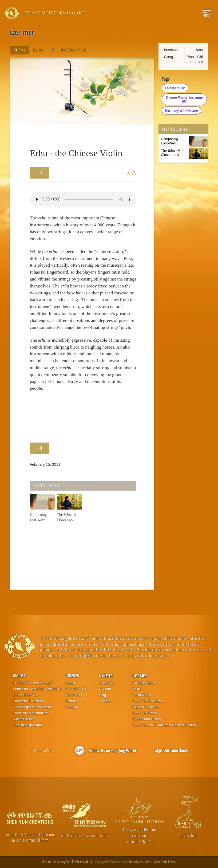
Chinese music (175, 88)
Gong (168, 57)
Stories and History (147, 719)
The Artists (74, 695)
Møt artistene (23, 719)
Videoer (72, 676)
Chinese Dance (144, 683)
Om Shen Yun (76, 689)
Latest (70, 683)
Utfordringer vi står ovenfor (33, 707)
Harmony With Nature (181, 110)
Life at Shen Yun (25, 695)
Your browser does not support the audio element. (83, 199)
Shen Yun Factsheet (28, 701)
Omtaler (72, 701)
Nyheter (106, 676)
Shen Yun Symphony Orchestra (37, 689)
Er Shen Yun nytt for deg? (33, 683)
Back (18, 50)
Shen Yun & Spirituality (30, 713)
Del (40, 173)
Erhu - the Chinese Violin (69, 50)
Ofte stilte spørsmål (28, 725)
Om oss (19, 676)
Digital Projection (145, 707)
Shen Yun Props (145, 713)
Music (137, 689)
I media (71, 707)
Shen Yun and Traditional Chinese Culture (165, 725)
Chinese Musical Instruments (184, 99)
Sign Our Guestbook (172, 750)
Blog (102, 695)
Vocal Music (142, 695)
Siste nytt (106, 683)
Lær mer (39, 50)
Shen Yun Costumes (148, 701)
